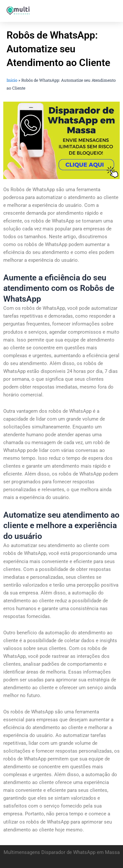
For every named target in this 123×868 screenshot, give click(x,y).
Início (12, 80)
